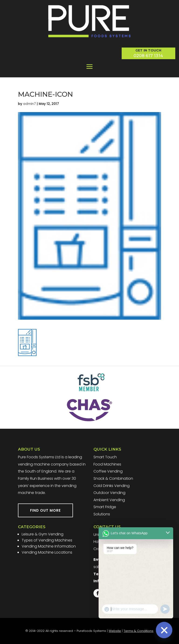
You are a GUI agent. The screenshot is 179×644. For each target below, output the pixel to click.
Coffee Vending (108, 471)
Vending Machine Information (49, 546)
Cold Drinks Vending (112, 486)
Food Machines (107, 464)
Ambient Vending (109, 500)
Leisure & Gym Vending (43, 534)
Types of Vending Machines (47, 540)
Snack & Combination (113, 478)
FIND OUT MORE (45, 510)
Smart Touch (105, 457)
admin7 (29, 104)
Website (115, 631)
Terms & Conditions (138, 631)
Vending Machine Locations (47, 552)
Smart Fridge (105, 507)
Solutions (102, 514)
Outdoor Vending (109, 493)
